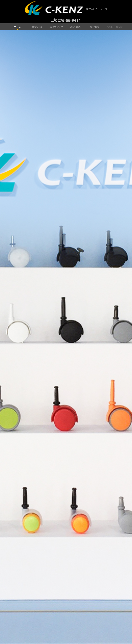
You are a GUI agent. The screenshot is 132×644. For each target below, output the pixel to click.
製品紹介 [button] (55, 27)
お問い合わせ (114, 27)
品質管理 (76, 27)
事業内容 (37, 27)
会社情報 (95, 27)
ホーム (20, 27)
